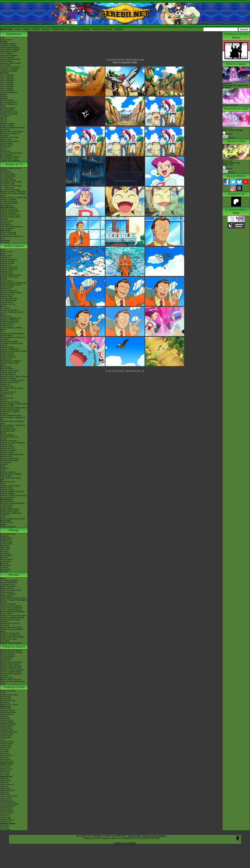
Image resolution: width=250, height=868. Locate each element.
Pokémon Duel (6, 359)
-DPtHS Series (6, 755)
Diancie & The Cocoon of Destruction (10, 624)
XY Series (4, 567)
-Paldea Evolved (7, 744)
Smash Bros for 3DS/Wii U (11, 361)
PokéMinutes (5, 223)
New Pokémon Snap (8, 300)
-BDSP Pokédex (7, 61)
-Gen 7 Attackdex (7, 87)
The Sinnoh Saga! (7, 184)
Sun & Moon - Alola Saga (10, 190)
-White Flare (5, 718)
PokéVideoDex (6, 225)
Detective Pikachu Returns (11, 275)
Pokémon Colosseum (9, 441)
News (2, 38)
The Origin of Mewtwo (9, 580)
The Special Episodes (9, 201)
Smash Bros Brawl (7, 431)
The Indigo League (8, 174)
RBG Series (5, 546)
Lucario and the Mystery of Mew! (13, 598)
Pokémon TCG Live (8, 304)
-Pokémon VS (6, 822)
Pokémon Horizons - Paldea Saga (13, 197)
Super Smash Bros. (8, 497)
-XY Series (4, 751)
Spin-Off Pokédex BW (9, 104)
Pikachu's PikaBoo (7, 656)
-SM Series (5, 749)
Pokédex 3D (5, 384)
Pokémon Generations (9, 209)
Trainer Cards (6, 697)
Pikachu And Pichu (8, 654)
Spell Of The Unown (8, 586)
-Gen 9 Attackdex (7, 91)
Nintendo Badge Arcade (9, 363)
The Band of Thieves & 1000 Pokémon (11, 344)
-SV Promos (5, 767)
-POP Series (5, 775)
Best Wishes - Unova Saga (11, 186)
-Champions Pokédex (9, 71)
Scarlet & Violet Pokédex (78, 29)
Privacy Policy (134, 836)
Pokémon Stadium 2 (8, 472)
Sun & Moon (5, 308)
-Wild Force (5, 816)
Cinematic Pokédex (8, 108)
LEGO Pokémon (7, 143)
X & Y (2, 332)
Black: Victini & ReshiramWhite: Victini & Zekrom (12, 613)
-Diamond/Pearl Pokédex (10, 50)
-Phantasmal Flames (8, 712)
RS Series (4, 552)
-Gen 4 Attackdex (7, 81)
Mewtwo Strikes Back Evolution (12, 637)
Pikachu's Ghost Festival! (10, 664)
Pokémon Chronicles (8, 199)
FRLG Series (5, 554)
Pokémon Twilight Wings (10, 211)
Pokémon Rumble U (8, 375)
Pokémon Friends (7, 263)
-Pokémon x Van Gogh (9, 137)
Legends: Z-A (5, 257)
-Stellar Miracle (6, 808)
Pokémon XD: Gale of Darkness (13, 443)
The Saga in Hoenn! (8, 180)
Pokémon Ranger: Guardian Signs (14, 404)
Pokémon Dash (6, 445)
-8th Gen (4, 120)
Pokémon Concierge (8, 233)
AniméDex (4, 170)
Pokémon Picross (7, 353)
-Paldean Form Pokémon (10, 161)
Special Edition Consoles (10, 509)
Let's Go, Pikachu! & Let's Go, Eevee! (12, 313)
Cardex (3, 106)
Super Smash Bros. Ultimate (11, 328)
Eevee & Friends (7, 678)
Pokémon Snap (6, 488)
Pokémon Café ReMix (9, 267)
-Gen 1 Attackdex (7, 75)
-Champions (5, 116)
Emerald (4, 439)
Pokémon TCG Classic (9, 705)
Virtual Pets (5, 515)
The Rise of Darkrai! (8, 604)
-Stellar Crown (6, 728)
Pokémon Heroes (7, 592)
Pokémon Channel (7, 447)
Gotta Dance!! (6, 660)
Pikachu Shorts (14, 647)
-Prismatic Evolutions (8, 724)
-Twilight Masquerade (9, 732)
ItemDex (4, 94)
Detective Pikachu (7, 324)
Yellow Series (5, 548)
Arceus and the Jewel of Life (11, 608)
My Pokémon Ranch (8, 429)
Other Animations (7, 229)
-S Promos (4, 827)
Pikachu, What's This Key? (11, 680)
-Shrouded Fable (7, 730)
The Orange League (8, 176)
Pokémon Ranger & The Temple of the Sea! (14, 601)
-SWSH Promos (6, 769)
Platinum (4, 400)
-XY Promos (5, 773)
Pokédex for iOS (7, 394)
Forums (26, 29)
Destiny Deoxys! (7, 596)
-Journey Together (7, 722)
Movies (14, 575)
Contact (36, 29)
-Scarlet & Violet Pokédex (10, 67)
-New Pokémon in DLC (9, 159)
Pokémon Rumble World (10, 349)
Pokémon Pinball (7, 490)
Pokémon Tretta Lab (8, 373)
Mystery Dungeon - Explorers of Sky (13, 418)
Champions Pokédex (103, 29)
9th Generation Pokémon (10, 157)
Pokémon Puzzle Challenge (11, 474)
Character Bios (6, 172)
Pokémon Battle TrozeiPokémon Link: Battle (13, 338)
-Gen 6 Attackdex (7, 85)
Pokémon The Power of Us (11, 635)
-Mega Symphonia (7, 790)
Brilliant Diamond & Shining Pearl (13, 283)
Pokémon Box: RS (7, 449)
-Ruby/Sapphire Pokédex (10, 48)
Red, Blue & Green (8, 482)
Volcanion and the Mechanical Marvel (12, 630)
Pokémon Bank (6, 335)
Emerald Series (6, 556)
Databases (14, 34)
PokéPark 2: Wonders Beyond (12, 380)
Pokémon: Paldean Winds (10, 217)
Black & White (6, 367)
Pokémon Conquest (8, 378)
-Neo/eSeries (5, 759)
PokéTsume (5, 242)
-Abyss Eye (5, 779)
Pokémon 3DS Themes (9, 511)
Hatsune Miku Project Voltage (12, 131)
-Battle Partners (6, 800)
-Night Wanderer (7, 810)
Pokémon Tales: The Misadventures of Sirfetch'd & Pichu (12, 236)
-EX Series (4, 757)
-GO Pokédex (6, 65)
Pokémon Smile (6, 296)
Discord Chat (5, 151)
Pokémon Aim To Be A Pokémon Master (13, 194)
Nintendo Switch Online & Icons (12, 519)
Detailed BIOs (6, 540)
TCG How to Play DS (8, 392)
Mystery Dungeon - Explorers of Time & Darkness (13, 426)
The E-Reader (6, 462)
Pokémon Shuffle (7, 347)
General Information (8, 534)
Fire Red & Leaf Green (9, 437)
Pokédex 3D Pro (7, 386)
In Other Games (6, 505)
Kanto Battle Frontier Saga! (11, 182)
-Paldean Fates (6, 736)
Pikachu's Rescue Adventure (11, 652)
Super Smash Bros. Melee (10, 478)
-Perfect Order (6, 708)
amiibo (3, 517)
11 (138, 60)
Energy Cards (6, 699)
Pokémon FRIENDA (8, 527)
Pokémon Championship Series (12, 128)
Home (17, 29)
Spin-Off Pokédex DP (8, 102)
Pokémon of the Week (9, 114)
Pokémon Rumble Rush (9, 320)
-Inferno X (4, 786)
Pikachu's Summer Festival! (11, 662)
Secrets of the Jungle (8, 639)
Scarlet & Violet (6, 256)
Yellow (3, 484)
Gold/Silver (4, 468)
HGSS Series (5, 561)
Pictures (228, 138)
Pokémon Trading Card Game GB (13, 495)
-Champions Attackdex (9, 92)
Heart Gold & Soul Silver (10, 402)
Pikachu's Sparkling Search (11, 672)
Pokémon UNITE (7, 271)
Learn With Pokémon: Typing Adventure (11, 389)
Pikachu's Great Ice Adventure (12, 670)
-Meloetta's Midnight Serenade (12, 618)
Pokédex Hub (58, 29)
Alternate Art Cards (8, 701)
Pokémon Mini (6, 476)
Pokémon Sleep (6, 273)
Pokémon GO (6, 265)
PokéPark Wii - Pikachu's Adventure (10, 413)
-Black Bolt (4, 716)
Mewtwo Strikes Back (9, 582)
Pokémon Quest (7, 326)
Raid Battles (5, 703)
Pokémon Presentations (10, 141)
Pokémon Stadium (7, 493)
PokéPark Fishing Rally (9, 460)
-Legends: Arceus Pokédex (11, 63)
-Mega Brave (5, 788)
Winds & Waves (6, 252)
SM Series (4, 571)
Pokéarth (119, 29)
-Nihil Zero (4, 783)
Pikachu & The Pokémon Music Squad (12, 683)
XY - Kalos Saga (7, 188)
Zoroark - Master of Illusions (11, 610)
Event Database (6, 155)
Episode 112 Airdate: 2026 (231, 163)
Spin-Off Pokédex (7, 100)
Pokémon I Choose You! (10, 633)
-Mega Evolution (7, 714)
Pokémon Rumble (7, 406)
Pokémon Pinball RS (8, 451)
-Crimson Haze (6, 814)
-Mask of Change (7, 812)
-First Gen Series (7, 761)
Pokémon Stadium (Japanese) (12, 492)
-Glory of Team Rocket (9, 796)
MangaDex (4, 536)
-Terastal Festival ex (8, 802)
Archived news (6, 40)
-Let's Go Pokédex (7, 57)
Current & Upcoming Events (11, 153)
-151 (2, 740)
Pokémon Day (6, 139)
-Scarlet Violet (6, 746)
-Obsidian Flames (7, 742)
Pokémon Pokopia (7, 261)
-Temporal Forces (7, 734)
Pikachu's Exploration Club (11, 668)
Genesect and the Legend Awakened (10, 620)
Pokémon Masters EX (9, 269)
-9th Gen (4, 118)
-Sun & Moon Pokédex (9, 55)
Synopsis (228, 169)
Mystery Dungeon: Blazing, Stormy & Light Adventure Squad (14, 409)
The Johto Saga (6, 178)
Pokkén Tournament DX (9, 322)
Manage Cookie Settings (155, 836)
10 (134, 60)
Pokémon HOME (7, 287)
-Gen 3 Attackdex (7, 79)
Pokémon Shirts (6, 145)
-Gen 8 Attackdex (7, 89)
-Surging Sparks (7, 726)
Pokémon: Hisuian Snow (10, 215)
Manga (14, 530)
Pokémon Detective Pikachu (11, 643)
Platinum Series (6, 559)
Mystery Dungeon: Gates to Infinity (14, 376)
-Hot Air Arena (6, 798)
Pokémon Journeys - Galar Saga (13, 192)
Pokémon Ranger (7, 453)
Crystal (3, 470)
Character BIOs (6, 538)
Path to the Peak (7, 221)
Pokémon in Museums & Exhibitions (10, 134)
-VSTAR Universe (7, 820)
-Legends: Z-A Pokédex (9, 69)
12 (142, 60)
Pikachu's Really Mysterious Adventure (11, 675)
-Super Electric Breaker (9, 804)
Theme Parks (5, 147)
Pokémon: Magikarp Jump (10, 318)
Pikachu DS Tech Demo (9, 458)
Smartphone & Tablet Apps (11, 513)
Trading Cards (14, 687)
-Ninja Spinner (6, 781)
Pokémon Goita (6, 523)
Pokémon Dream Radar (9, 371)
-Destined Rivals (7, 720)
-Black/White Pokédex (9, 51)
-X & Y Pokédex (6, 53)
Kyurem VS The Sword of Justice (13, 616)
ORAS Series (5, 569)
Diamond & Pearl (7, 398)
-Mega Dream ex (7, 785)
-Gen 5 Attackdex (7, 83)
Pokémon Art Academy (9, 341)
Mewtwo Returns (7, 588)
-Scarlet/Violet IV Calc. (9, 112)
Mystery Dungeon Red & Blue (12, 454)
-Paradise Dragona (8, 806)
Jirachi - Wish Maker (8, 594)
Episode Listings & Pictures (11, 168)
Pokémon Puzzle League (10, 486)
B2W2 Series (5, 565)
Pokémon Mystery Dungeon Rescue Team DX (11, 294)
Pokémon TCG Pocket (9, 277)
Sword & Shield (6, 281)
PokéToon (4, 219)
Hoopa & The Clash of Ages (11, 627)
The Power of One (7, 584)
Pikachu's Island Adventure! (11, 666)
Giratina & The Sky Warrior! (11, 606)
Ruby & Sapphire (7, 435)
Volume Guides (6, 544)
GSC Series (5, 550)
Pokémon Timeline (7, 124)
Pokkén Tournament (8, 357)
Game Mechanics (7, 110)
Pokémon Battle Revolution (11, 415)
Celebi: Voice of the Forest (11, 590)
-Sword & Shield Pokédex (10, 59)
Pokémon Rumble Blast (9, 382)
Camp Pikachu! (6, 658)
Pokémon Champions (9, 259)
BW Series (4, 563)
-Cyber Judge (5, 818)
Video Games (14, 246)
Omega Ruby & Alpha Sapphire (12, 334)
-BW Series (5, 753)
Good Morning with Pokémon (12, 227)
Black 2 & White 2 (7, 369)
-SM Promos (5, 771)
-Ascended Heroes (8, 710)
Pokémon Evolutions (8, 213)
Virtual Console (6, 507)
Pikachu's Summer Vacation (11, 650)
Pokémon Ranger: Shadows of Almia (12, 422)
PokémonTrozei (6, 456)
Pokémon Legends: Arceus (11, 285)
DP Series (4, 557)
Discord (46, 29)
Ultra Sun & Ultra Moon (9, 310)
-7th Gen (4, 122)
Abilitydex (4, 98)
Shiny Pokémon (6, 205)
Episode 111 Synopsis (233, 131)
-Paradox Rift (5, 738)
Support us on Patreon (125, 843)
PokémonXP (5, 130)
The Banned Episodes (9, 203)
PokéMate (4, 464)
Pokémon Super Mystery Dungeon (14, 351)
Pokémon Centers (7, 126)
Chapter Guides (6, 542)
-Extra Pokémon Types (9, 695)
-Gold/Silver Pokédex (8, 46)
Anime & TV (14, 164)
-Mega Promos (6, 765)
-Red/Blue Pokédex (8, 44)
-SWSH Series (6, 747)
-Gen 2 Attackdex (7, 77)
